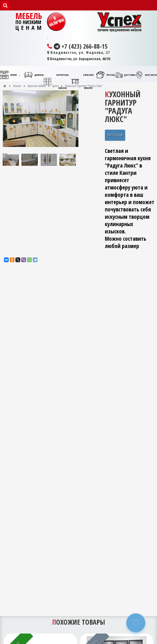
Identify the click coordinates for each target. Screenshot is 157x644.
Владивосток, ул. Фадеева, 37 (79, 52)
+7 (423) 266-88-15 (77, 46)
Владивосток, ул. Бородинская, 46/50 (79, 59)
